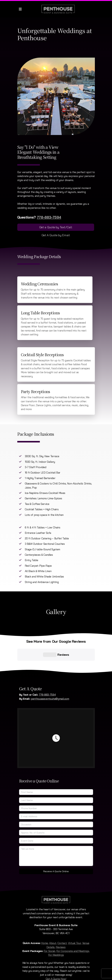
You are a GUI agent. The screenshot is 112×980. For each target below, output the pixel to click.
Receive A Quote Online (56, 847)
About (53, 919)
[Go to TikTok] (56, 961)
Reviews (61, 922)
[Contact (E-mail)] (65, 961)
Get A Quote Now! (56, 954)
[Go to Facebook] (47, 961)
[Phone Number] (56, 784)
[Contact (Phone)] (61, 961)
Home (45, 919)
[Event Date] (56, 816)
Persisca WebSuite (73, 976)
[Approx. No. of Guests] (56, 808)
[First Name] (56, 768)
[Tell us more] (56, 832)
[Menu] (20, 9)
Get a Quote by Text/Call (56, 227)
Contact (62, 919)
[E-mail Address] (56, 792)
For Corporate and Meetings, (73, 926)
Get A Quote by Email (56, 235)
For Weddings (56, 930)
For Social (49, 926)
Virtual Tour (74, 919)
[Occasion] (56, 800)
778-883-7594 (49, 217)
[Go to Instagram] (52, 961)
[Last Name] (56, 776)
